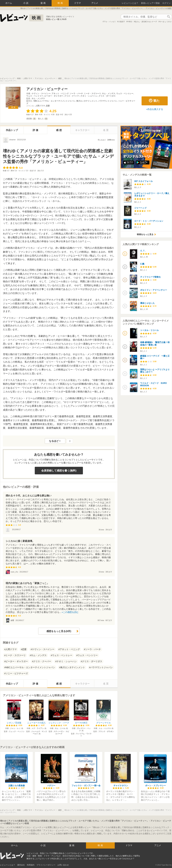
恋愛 (48, 106)
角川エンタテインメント (87, 101)
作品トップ (12, 130)
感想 (59, 130)
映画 (61, 3)
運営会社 (21, 865)
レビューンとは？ (130, 3)
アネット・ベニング (60, 93)
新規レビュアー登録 (150, 3)
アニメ (95, 3)
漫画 (43, 3)
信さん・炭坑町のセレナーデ (146, 22)
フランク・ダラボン (106, 731)
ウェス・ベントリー (35, 96)
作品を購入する (155, 109)
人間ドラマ (40, 106)
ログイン (166, 3)
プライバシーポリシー (46, 865)
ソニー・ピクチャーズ (17, 673)
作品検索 (169, 17)
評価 (36, 130)
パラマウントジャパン (108, 101)
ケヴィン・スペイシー (41, 93)
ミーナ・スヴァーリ (92, 93)
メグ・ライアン (38, 728)
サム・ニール (60, 728)
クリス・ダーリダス (107, 96)
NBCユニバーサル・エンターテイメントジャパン (54, 101)
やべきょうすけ (165, 22)
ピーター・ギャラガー (54, 96)
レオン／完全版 (14, 723)
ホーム (9, 3)
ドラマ (77, 3)
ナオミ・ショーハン (89, 96)
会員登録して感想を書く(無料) (59, 470)
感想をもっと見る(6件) (59, 631)
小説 (26, 3)
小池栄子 (121, 22)
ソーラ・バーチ (76, 93)
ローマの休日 (81, 723)
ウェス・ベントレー (125, 93)
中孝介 (130, 22)
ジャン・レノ (15, 728)
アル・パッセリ (110, 22)
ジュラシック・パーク (59, 723)
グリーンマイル (104, 723)
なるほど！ (55, 441)
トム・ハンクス (105, 728)
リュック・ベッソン (17, 731)
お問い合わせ (63, 865)
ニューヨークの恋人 (36, 723)
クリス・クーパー (72, 96)
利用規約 (31, 865)
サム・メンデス (109, 93)
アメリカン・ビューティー (47, 89)
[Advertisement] (86, 51)
